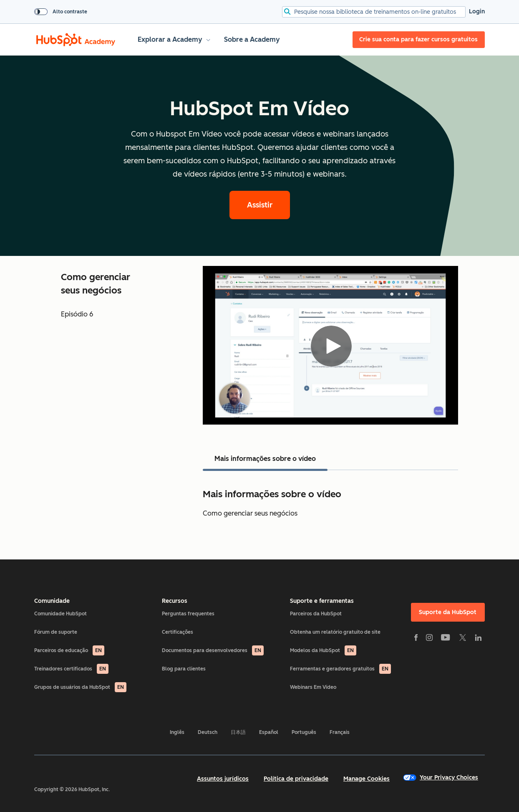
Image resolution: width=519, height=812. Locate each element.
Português (304, 732)
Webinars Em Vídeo (313, 687)
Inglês (177, 732)
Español (269, 732)
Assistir (260, 205)
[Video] (330, 345)
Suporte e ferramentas (322, 601)
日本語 (238, 732)
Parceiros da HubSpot (316, 614)
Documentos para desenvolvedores (213, 650)
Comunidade (52, 601)
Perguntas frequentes (188, 614)
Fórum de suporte (56, 632)
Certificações (178, 632)
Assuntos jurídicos (223, 779)
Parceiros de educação (69, 650)
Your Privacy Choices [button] (441, 778)
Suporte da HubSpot (448, 612)
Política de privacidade (296, 779)
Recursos (175, 601)
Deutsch (208, 732)
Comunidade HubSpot (60, 614)
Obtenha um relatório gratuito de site (335, 632)
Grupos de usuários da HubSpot (80, 687)
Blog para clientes (184, 669)
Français (340, 732)
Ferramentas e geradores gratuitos (340, 669)
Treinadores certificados (71, 669)
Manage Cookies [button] (367, 779)
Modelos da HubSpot (323, 650)
